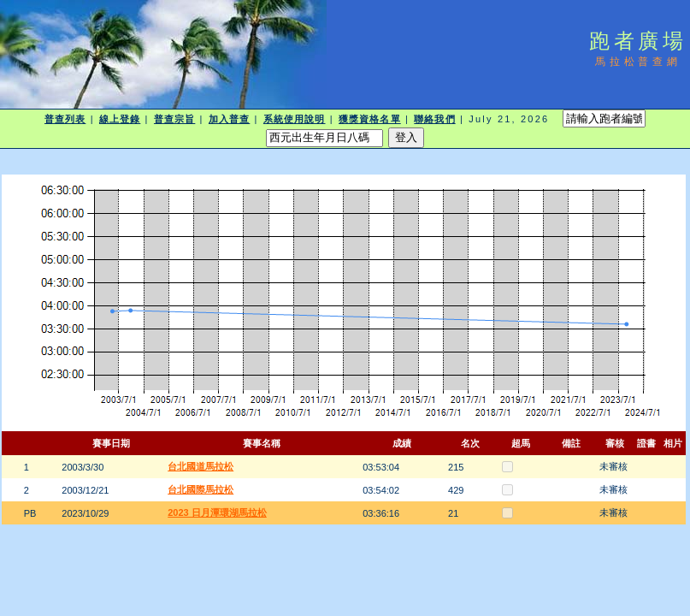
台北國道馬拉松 (201, 466)
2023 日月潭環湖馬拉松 (217, 512)
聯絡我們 (434, 119)
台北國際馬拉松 (201, 489)
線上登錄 (120, 119)
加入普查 (229, 119)
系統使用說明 (295, 119)
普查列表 (65, 119)
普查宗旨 (174, 119)
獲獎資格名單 (370, 119)
